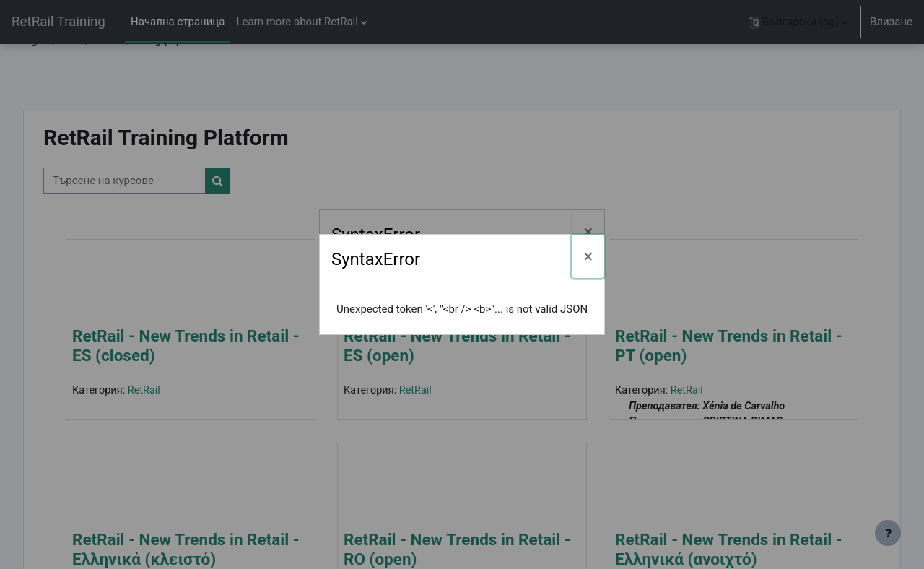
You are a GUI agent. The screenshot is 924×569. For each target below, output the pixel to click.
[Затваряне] (588, 232)
